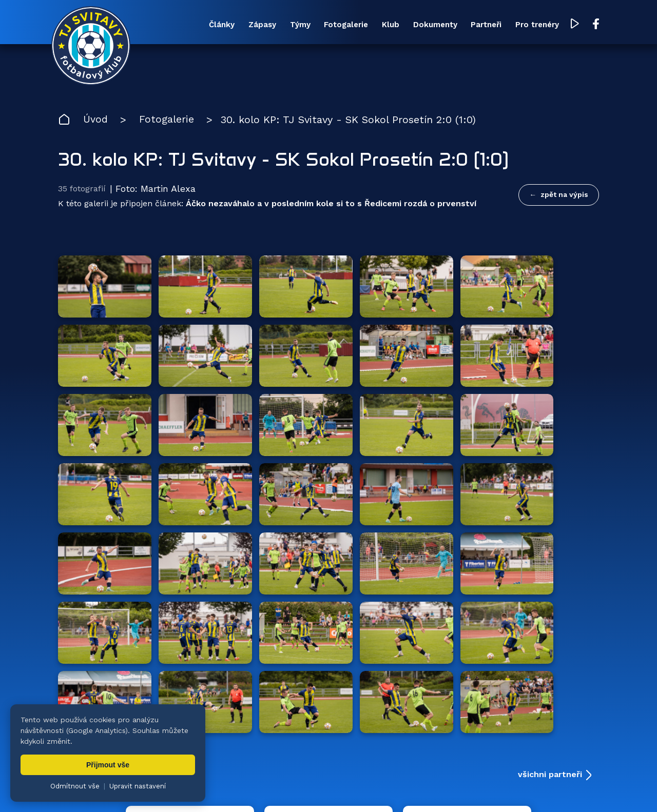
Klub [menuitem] (380, 25)
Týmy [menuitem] (287, 25)
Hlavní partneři (121, 563)
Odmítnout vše (75, 786)
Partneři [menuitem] (478, 25)
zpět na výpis (564, 195)
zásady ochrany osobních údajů (501, 789)
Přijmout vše (108, 765)
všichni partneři (550, 563)
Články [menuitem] (207, 25)
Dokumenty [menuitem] (426, 25)
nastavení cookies (409, 789)
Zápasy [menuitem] (248, 25)
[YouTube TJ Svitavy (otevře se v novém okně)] (569, 25)
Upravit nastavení (138, 786)
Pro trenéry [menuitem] (530, 25)
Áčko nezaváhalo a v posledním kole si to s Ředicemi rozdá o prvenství (331, 204)
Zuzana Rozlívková (213, 789)
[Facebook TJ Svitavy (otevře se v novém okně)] (589, 25)
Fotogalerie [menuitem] (335, 25)
